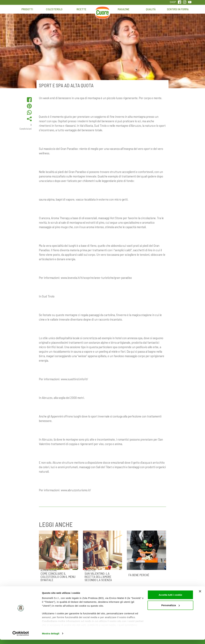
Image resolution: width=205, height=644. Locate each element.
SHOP (173, 2)
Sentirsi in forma (178, 9)
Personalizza (170, 610)
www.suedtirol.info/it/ (74, 379)
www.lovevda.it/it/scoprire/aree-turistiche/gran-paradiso (96, 278)
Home (102, 11)
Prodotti (27, 9)
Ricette (81, 9)
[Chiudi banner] (200, 596)
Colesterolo (54, 9)
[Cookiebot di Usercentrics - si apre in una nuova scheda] (21, 638)
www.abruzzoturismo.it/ (76, 490)
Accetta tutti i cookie (170, 599)
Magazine (124, 9)
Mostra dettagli (51, 638)
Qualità (151, 9)
